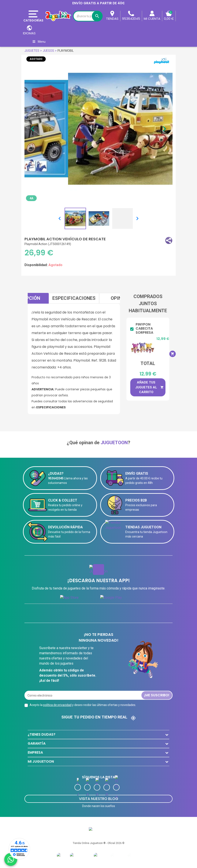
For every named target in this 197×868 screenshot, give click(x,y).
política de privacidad (57, 705)
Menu (39, 42)
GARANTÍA (37, 743)
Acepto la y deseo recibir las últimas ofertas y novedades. (83, 705)
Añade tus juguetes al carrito (149, 387)
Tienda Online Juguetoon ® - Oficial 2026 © (99, 843)
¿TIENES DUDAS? (42, 734)
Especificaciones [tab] (74, 298)
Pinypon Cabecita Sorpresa (144, 329)
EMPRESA (35, 752)
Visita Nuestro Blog (99, 799)
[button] (169, 240)
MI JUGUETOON (41, 761)
